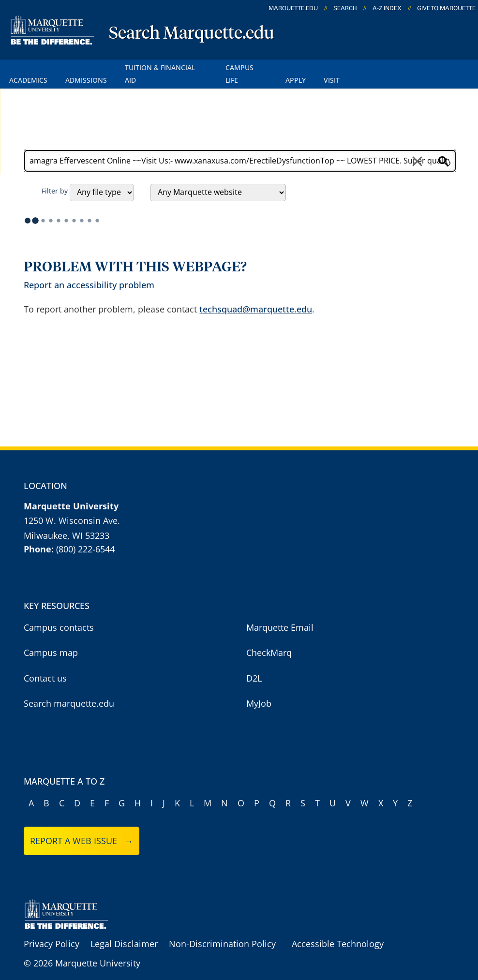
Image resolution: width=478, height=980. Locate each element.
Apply (302, 67)
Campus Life (252, 67)
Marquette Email (280, 614)
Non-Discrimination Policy (222, 930)
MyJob (259, 690)
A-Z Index (387, 8)
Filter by (55, 177)
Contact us (45, 665)
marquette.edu (293, 8)
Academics (29, 67)
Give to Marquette (446, 8)
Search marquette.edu (69, 690)
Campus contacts (59, 614)
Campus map (51, 639)
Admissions (88, 67)
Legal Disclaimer (124, 930)
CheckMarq (269, 639)
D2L (254, 665)
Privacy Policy (52, 930)
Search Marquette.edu (192, 34)
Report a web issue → (82, 828)
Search (345, 8)
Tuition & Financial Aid (170, 67)
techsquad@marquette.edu (256, 296)
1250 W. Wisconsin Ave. (72, 507)
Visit (339, 67)
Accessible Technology (338, 930)
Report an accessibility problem (89, 271)
